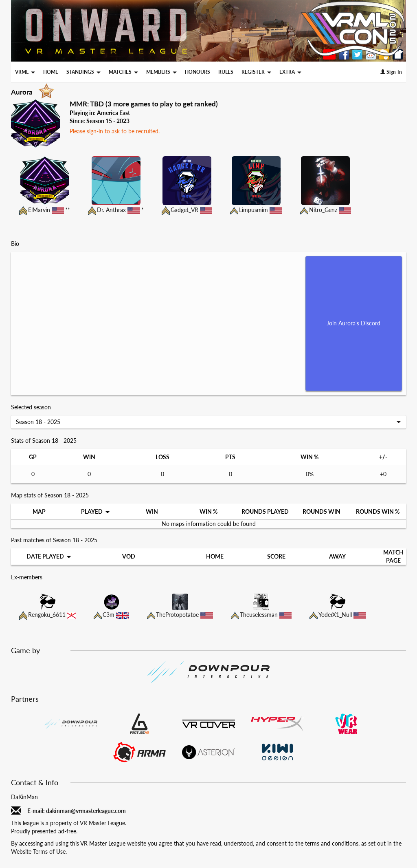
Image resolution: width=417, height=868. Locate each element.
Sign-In (391, 72)
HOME (51, 72)
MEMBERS (161, 72)
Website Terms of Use (38, 851)
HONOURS (198, 72)
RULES (226, 72)
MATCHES (123, 72)
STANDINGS (83, 72)
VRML (25, 72)
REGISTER (256, 72)
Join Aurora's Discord (353, 323)
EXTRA (290, 72)
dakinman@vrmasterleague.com (86, 811)
